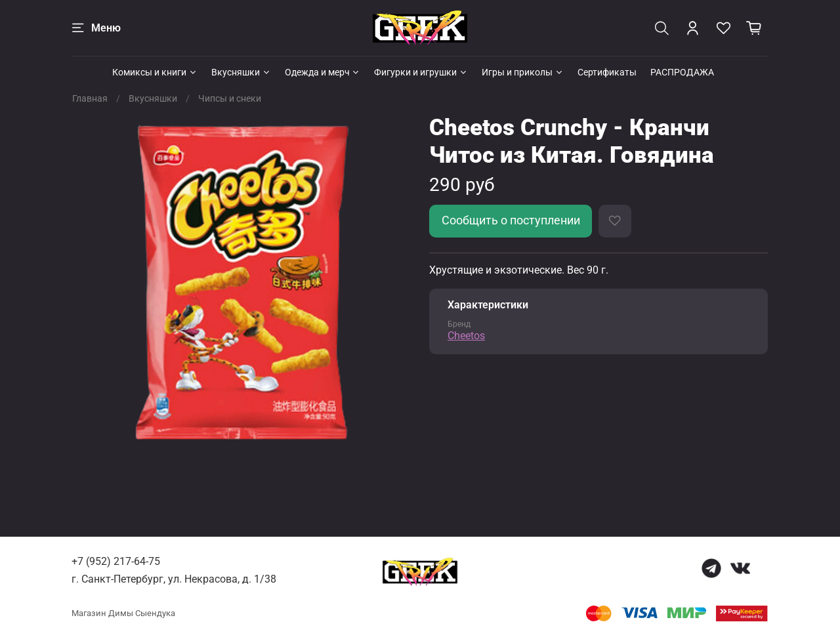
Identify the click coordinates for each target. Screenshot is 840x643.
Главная (90, 98)
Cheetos (466, 336)
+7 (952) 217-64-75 (116, 561)
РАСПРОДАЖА (682, 72)
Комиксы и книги (155, 72)
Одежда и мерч (323, 72)
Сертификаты (607, 72)
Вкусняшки (241, 72)
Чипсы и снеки (230, 98)
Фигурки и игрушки (421, 72)
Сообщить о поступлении (511, 220)
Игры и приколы (523, 72)
